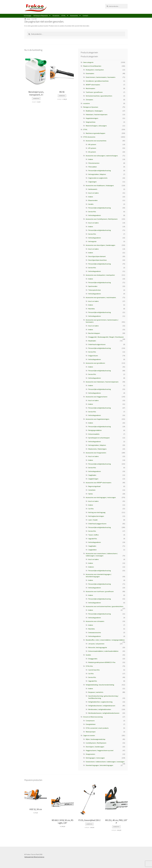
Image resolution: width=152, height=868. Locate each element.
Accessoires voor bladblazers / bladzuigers (100, 185)
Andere (91, 159)
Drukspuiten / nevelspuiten (95, 70)
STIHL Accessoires (89, 137)
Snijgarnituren (93, 356)
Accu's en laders (93, 193)
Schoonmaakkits (94, 434)
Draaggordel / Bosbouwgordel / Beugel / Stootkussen (106, 337)
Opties (91, 494)
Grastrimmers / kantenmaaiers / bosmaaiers (101, 77)
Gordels (91, 204)
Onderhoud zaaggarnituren (97, 524)
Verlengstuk (92, 241)
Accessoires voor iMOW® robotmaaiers (99, 483)
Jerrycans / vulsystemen (96, 644)
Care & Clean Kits (94, 670)
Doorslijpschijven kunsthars (98, 260)
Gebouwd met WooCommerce (34, 857)
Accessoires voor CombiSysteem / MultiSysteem (102, 219)
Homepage (28, 16)
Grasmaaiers (90, 73)
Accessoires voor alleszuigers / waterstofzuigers (102, 156)
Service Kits (92, 212)
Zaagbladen (92, 475)
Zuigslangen (92, 182)
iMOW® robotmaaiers (93, 85)
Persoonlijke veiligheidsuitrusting (100, 171)
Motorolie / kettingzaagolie (98, 647)
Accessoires (74, 16)
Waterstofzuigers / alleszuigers (96, 126)
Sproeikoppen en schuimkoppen (99, 438)
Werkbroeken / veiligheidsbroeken (100, 709)
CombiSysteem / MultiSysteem (96, 743)
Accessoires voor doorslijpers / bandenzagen (100, 245)
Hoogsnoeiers (90, 754)
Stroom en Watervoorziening (93, 717)
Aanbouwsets (93, 189)
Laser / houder (93, 520)
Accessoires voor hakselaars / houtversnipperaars (102, 382)
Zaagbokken (92, 550)
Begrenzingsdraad (94, 486)
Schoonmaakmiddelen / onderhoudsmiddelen (103, 651)
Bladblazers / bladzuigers (94, 111)
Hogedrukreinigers (92, 118)
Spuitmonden (93, 286)
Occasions (56, 16)
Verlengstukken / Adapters (97, 174)
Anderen (91, 567)
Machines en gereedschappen (95, 133)
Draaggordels (93, 659)
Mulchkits (92, 309)
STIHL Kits (89, 666)
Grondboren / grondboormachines (97, 81)
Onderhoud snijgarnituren (97, 344)
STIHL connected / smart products (97, 728)
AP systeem (92, 148)
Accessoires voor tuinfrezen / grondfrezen (100, 591)
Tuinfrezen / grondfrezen (94, 92)
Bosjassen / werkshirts (96, 692)
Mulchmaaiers (90, 88)
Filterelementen (94, 163)
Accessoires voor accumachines (96, 141)
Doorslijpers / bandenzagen (95, 747)
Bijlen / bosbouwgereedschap (96, 739)
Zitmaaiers (89, 100)
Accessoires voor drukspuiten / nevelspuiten (100, 275)
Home (28, 19)
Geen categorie (88, 62)
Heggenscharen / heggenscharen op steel (100, 750)
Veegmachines (91, 122)
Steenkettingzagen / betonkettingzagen (99, 765)
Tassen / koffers (93, 535)
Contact (85, 16)
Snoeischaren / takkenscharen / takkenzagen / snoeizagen (105, 762)
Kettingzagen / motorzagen (95, 758)
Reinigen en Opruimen (91, 107)
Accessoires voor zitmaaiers (95, 621)
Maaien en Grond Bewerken (92, 66)
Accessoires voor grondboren (95, 363)
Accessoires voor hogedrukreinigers (98, 419)
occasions (87, 103)
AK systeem (92, 144)
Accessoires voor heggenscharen (97, 397)
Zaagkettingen (93, 479)
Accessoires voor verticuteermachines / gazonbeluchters (105, 606)
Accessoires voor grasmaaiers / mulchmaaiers (101, 297)
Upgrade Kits (93, 539)
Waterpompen (91, 732)
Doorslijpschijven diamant (97, 256)
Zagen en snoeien (89, 735)
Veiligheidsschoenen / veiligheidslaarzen (102, 706)
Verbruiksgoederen (95, 215)
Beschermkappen (94, 333)
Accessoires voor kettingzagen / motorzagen (101, 497)
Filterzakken (93, 167)
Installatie (92, 490)
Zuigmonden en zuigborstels (98, 178)
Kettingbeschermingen (96, 516)
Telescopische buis (95, 290)
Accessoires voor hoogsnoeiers (96, 453)
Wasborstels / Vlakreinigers (97, 449)
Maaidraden (92, 341)
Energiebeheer (91, 724)
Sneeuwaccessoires (95, 632)
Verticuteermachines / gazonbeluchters (99, 96)
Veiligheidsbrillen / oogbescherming (100, 702)
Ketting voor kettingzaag (97, 512)
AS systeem (92, 152)
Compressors (90, 721)
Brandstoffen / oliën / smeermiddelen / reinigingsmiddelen (105, 640)
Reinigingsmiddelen (95, 430)
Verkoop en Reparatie (41, 16)
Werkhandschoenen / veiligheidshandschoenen (104, 713)
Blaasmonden (93, 200)
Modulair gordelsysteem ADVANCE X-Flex (102, 662)
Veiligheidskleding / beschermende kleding (100, 685)
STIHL (63, 16)
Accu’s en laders (93, 501)
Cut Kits (91, 509)
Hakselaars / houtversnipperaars (97, 114)
